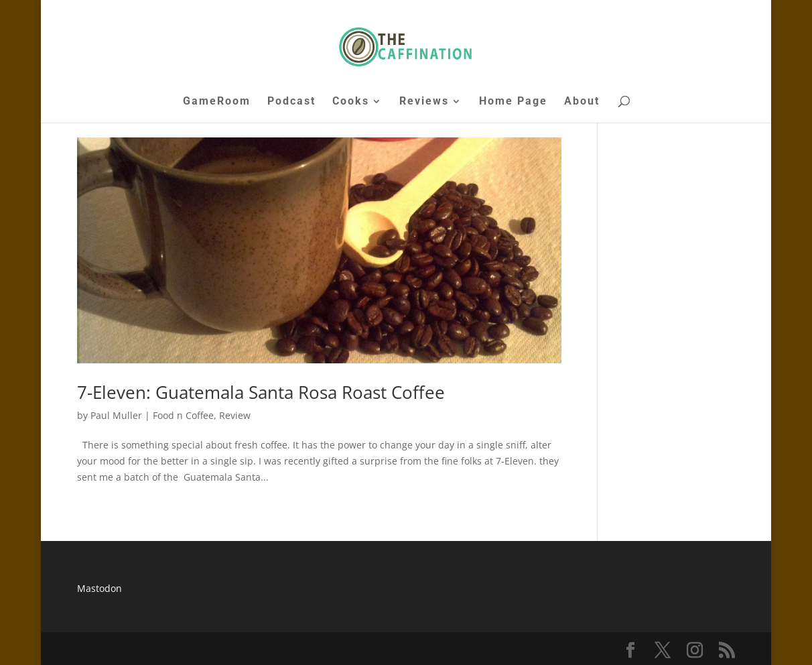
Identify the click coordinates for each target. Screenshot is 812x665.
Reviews (424, 102)
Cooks (351, 102)
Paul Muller (116, 415)
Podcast (291, 102)
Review (235, 415)
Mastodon (99, 588)
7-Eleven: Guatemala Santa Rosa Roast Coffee (261, 392)
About (582, 102)
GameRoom (217, 102)
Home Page (513, 102)
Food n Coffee (183, 415)
